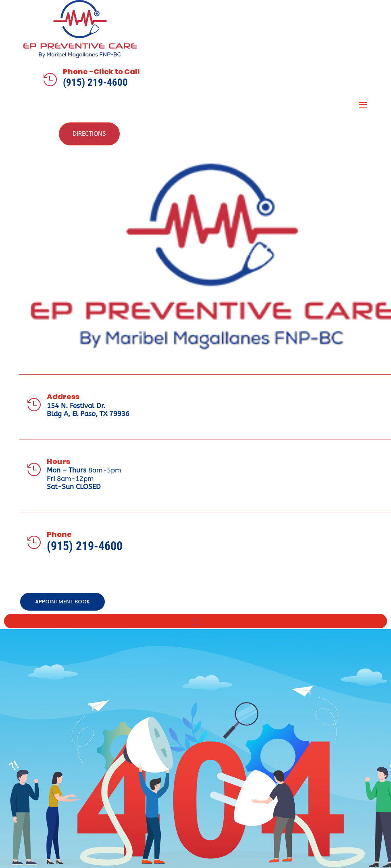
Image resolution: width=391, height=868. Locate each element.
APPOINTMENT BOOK (62, 602)
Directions (89, 134)
